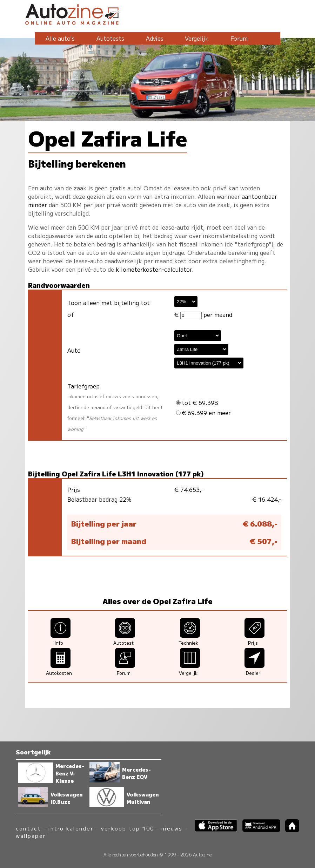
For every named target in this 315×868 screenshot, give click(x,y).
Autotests (110, 38)
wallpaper (31, 836)
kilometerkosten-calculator (154, 269)
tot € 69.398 (197, 402)
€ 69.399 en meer (203, 413)
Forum (239, 38)
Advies (155, 38)
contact (29, 828)
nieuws (172, 828)
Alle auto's (60, 38)
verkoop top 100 (128, 828)
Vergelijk (197, 38)
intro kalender (71, 828)
